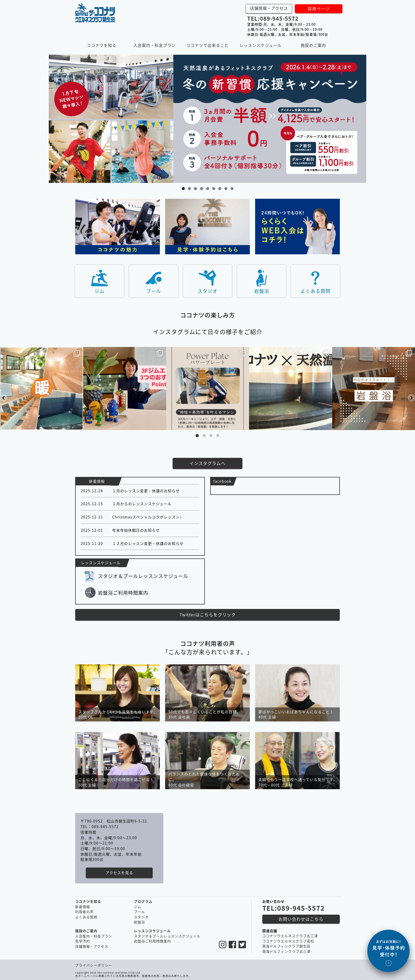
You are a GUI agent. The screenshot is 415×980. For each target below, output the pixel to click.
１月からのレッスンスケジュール (142, 504)
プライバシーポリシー (94, 965)
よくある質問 (315, 291)
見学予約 (83, 941)
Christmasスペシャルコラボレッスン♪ (147, 517)
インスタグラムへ (207, 463)
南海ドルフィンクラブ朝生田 (286, 946)
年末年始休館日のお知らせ (136, 530)
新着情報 (83, 907)
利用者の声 (84, 912)
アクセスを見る (119, 873)
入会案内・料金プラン (155, 45)
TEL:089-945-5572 (273, 18)
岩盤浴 (262, 291)
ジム (100, 291)
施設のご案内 (313, 45)
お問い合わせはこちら (301, 919)
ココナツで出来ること (207, 45)
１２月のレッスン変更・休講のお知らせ (148, 543)
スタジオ (207, 291)
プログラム (143, 901)
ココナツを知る (102, 45)
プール (154, 291)
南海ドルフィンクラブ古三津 (286, 951)
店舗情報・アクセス (269, 8)
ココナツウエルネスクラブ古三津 (290, 936)
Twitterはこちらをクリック (208, 615)
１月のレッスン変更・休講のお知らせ (146, 491)
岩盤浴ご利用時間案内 (123, 593)
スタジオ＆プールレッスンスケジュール (143, 576)
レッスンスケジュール (261, 45)
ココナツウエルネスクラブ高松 (288, 941)
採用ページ (319, 8)
